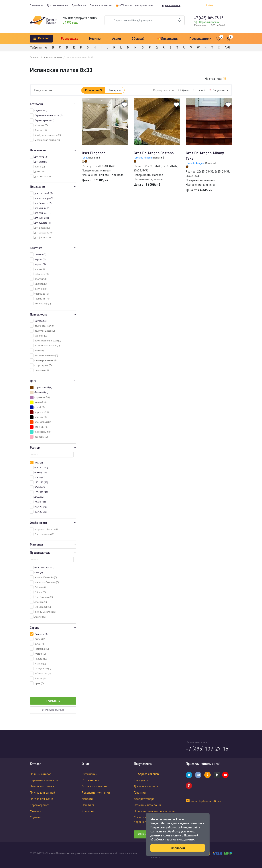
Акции (117, 38)
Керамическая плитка (44, 780)
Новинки (95, 38)
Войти (209, 5)
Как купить (141, 780)
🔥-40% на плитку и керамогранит (135, 5)
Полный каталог (40, 774)
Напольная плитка (42, 786)
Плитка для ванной (42, 792)
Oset (85, 157)
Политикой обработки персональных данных (174, 837)
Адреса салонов (171, 5)
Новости (87, 799)
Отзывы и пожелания (148, 805)
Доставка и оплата (58, 5)
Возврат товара (144, 799)
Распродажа (69, 38)
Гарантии (140, 792)
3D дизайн (139, 38)
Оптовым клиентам (101, 5)
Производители (200, 38)
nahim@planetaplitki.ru (206, 801)
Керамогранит (39, 805)
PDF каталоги (91, 780)
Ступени (35, 817)
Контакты (88, 811)
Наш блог (88, 805)
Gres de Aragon (143, 157)
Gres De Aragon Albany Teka (205, 156)
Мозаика (36, 811)
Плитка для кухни (41, 799)
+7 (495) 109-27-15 (209, 18)
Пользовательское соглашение (154, 811)
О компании (37, 5)
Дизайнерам (79, 5)
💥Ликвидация (168, 38)
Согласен (178, 848)
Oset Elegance (94, 153)
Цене (184, 90)
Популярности (220, 90)
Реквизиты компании (96, 792)
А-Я (227, 47)
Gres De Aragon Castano (154, 153)
